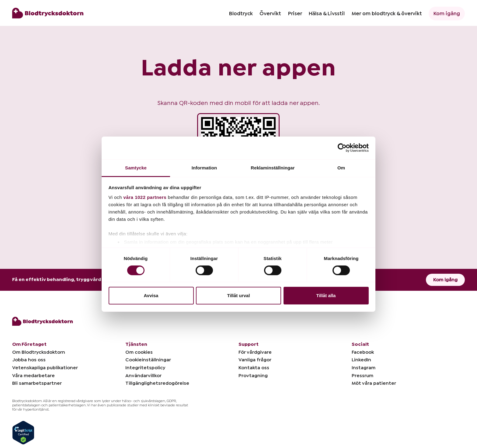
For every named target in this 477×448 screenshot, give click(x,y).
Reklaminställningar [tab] (273, 167)
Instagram (364, 368)
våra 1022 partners (145, 197)
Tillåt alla (326, 295)
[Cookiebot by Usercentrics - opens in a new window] (342, 148)
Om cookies (139, 352)
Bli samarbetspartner (37, 383)
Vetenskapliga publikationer (45, 368)
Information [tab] (204, 167)
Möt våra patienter (374, 383)
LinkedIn (361, 360)
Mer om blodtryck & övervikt (387, 14)
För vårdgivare (255, 352)
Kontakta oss (254, 368)
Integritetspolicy (145, 368)
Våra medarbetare (33, 376)
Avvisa (151, 295)
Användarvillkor (143, 376)
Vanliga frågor (255, 360)
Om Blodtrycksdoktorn (39, 352)
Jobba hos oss (29, 360)
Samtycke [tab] (136, 167)
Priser (295, 14)
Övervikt (270, 14)
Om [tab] (341, 167)
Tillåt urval (239, 295)
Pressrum (362, 376)
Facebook (363, 352)
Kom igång (447, 14)
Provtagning (253, 376)
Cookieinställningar (148, 360)
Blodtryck (241, 14)
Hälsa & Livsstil (327, 14)
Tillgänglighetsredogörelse (157, 383)
